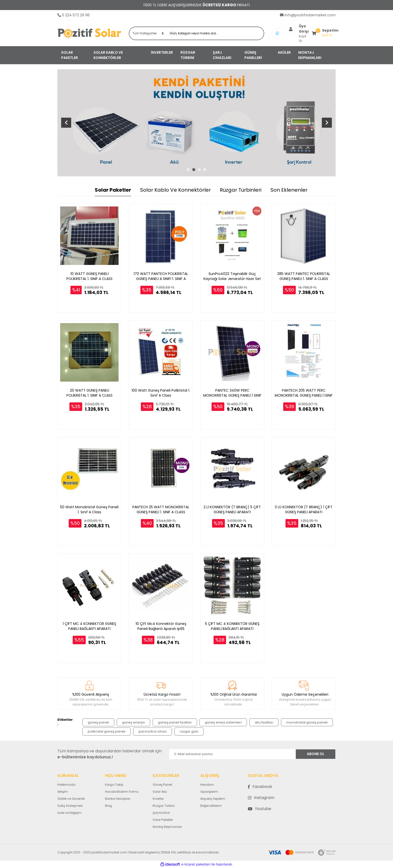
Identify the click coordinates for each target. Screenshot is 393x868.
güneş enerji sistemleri (223, 722)
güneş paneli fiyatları (175, 722)
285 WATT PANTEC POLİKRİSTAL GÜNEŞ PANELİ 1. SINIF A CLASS (304, 276)
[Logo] (89, 33)
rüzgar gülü (189, 731)
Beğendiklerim (211, 806)
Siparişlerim (209, 792)
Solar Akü (160, 792)
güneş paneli (98, 722)
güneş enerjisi (133, 722)
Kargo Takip (114, 785)
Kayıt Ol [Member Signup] (291, 35)
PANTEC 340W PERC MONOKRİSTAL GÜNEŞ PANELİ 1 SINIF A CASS (232, 393)
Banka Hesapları (118, 799)
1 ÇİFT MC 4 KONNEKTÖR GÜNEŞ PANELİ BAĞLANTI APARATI (89, 626)
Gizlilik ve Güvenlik (71, 799)
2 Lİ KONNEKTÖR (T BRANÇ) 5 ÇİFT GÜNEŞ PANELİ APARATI (232, 510)
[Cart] (320, 33)
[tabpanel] (197, 123)
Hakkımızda (66, 785)
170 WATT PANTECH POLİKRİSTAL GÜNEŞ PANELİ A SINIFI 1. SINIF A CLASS (161, 276)
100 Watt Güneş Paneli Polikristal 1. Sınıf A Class (161, 393)
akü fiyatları (264, 722)
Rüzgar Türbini (164, 806)
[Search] (215, 33)
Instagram (261, 798)
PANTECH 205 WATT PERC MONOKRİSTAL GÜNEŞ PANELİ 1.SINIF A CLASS (304, 393)
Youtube (260, 809)
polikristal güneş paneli (107, 731)
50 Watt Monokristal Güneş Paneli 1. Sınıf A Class (89, 510)
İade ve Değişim (69, 813)
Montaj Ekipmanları (167, 827)
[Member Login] (278, 33)
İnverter (158, 799)
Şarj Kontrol (161, 813)
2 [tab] (194, 170)
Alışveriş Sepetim (213, 799)
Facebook (260, 787)
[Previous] (66, 123)
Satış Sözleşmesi (70, 806)
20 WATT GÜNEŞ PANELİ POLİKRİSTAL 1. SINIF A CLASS (89, 393)
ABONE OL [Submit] (316, 754)
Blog (109, 806)
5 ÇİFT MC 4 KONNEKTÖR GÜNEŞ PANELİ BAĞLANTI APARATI (232, 626)
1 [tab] (188, 170)
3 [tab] (199, 170)
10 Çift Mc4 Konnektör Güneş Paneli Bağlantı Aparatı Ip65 (161, 626)
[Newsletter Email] (232, 754)
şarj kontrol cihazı (153, 731)
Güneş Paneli (162, 785)
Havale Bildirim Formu (122, 792)
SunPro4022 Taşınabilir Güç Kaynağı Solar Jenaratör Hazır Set (232, 276)
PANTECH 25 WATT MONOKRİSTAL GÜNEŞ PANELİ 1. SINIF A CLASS (161, 510)
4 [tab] (205, 170)
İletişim (63, 792)
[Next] (327, 123)
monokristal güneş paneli (307, 722)
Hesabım (207, 785)
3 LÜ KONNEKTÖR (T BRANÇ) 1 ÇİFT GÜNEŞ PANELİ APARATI (304, 510)
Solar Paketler (163, 820)
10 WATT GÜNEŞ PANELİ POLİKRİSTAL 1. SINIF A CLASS (89, 276)
